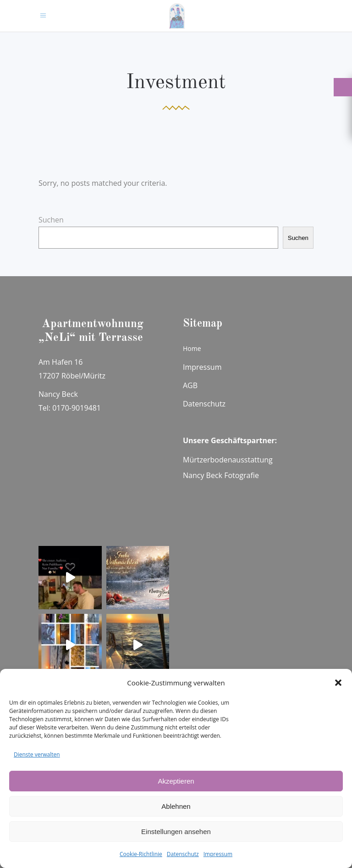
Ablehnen (176, 806)
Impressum (218, 854)
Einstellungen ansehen (176, 832)
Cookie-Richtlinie (141, 854)
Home (192, 348)
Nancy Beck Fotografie (221, 475)
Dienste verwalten (37, 754)
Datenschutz (183, 854)
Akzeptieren (176, 781)
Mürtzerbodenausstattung (228, 460)
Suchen (51, 220)
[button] (338, 683)
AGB (190, 385)
